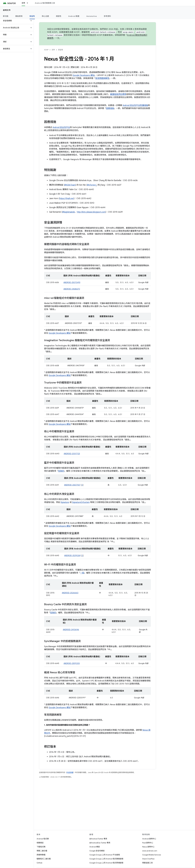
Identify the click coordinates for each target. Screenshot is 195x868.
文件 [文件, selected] (23, 3)
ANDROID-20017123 (72, 454)
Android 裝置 (74, 16)
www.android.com (150, 851)
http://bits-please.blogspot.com (91, 212)
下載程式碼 (41, 847)
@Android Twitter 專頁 (98, 839)
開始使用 (19, 16)
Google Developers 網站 (84, 75)
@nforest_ (92, 185)
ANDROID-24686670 (72, 289)
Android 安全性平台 (61, 127)
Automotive (92, 16)
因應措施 (110, 108)
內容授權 (70, 772)
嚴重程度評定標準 (118, 94)
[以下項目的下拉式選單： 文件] (28, 3)
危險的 (61, 471)
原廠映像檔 (41, 855)
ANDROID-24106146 (71, 630)
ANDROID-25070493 (72, 282)
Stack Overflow (148, 859)
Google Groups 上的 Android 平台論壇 (105, 855)
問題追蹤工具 (147, 863)
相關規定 (40, 843)
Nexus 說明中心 (148, 847)
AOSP (46, 50)
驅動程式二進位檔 (44, 859)
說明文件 (7, 10)
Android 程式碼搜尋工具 (45, 3)
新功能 (6, 16)
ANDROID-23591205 (72, 663)
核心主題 (45, 16)
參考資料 (107, 16)
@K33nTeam (70, 185)
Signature (65, 502)
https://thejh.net (67, 198)
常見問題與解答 (102, 78)
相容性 (59, 16)
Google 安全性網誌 (97, 851)
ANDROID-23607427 (72, 485)
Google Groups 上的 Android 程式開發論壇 (106, 859)
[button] (15, 21)
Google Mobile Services (152, 855)
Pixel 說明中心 (148, 843)
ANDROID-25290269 (72, 556)
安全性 (61, 50)
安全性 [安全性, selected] (32, 16)
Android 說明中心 (149, 839)
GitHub (39, 863)
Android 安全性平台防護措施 (135, 105)
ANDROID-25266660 (70, 593)
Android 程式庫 (43, 839)
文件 (53, 50)
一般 (82, 573)
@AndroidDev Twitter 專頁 (100, 843)
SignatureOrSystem (81, 502)
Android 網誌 (95, 847)
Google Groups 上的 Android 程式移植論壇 (106, 863)
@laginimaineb (69, 212)
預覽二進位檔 (42, 851)
